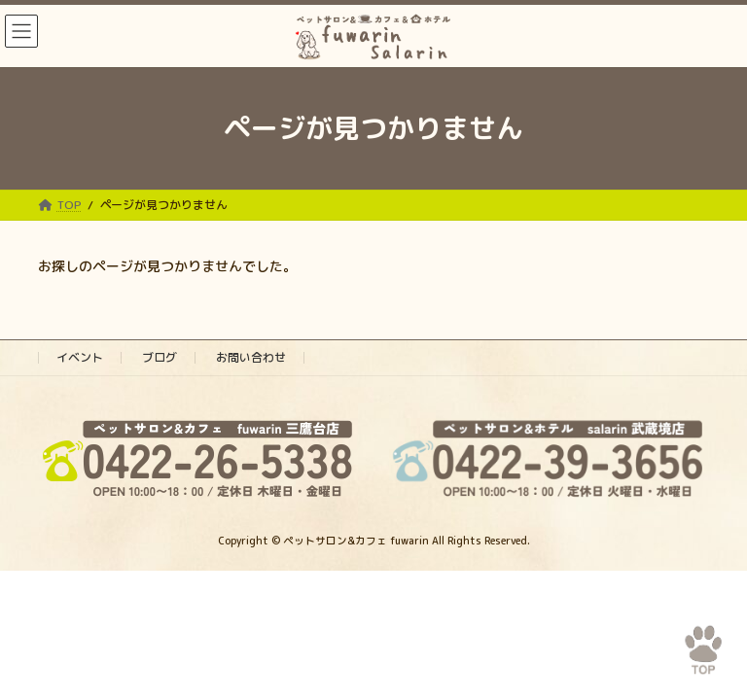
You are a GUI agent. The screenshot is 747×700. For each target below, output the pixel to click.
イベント (80, 357)
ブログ (160, 357)
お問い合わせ (251, 357)
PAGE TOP (691, 639)
